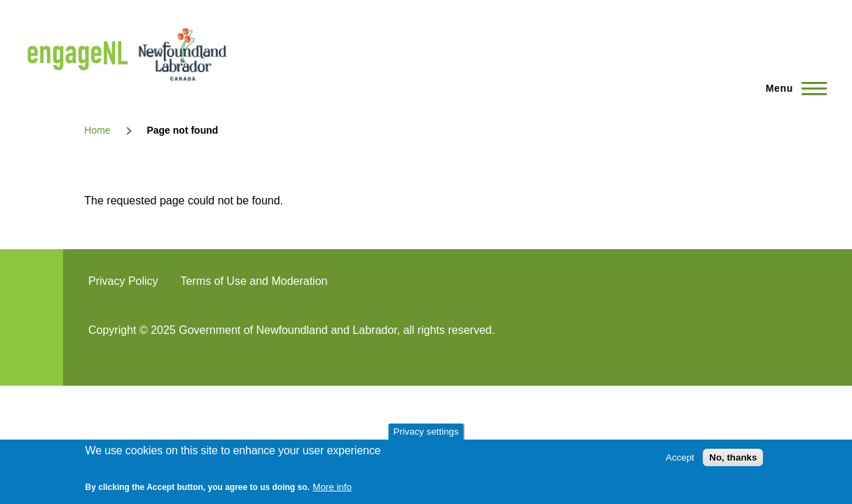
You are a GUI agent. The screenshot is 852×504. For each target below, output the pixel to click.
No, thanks (733, 457)
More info (332, 487)
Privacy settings (426, 432)
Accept (680, 457)
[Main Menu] (792, 88)
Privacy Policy (123, 281)
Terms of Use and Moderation (254, 281)
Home (97, 130)
